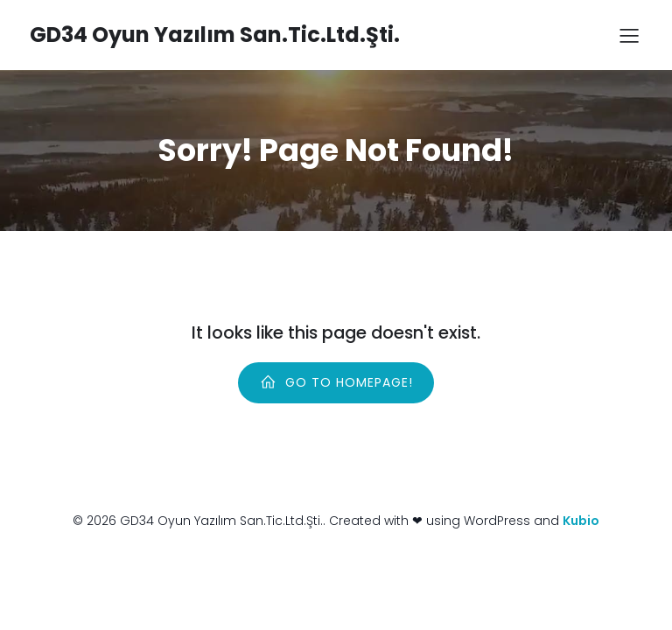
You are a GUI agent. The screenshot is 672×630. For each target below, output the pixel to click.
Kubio (581, 521)
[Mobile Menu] (629, 35)
